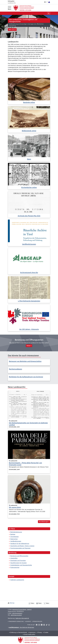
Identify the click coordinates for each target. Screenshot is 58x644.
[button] (2, 26)
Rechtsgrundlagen (15, 369)
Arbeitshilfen (14, 558)
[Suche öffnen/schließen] (49, 13)
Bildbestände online (29, 131)
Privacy (39, 632)
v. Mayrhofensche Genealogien (29, 301)
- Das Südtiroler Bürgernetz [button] (21, 627)
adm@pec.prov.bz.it (16, 615)
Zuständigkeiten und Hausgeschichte (21, 565)
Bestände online (29, 102)
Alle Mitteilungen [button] (44, 522)
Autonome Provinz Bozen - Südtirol (22, 609)
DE (45, 2)
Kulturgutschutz (15, 567)
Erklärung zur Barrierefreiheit (18, 632)
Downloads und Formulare (18, 561)
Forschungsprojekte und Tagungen (20, 548)
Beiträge (13, 534)
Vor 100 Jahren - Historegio (29, 329)
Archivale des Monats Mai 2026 (29, 216)
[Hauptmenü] (10, 8)
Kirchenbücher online (29, 187)
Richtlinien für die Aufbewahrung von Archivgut (26, 377)
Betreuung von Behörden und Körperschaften (25, 361)
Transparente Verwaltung (16, 621)
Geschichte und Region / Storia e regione (22, 546)
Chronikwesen (14, 537)
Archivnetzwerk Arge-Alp (29, 272)
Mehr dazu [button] (12, 30)
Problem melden (37, 621)
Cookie (46, 632)
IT (47, 2)
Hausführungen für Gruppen (18, 563)
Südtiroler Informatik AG (22, 618)
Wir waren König (15, 507)
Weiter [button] (29, 346)
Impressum (32, 632)
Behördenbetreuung (16, 532)
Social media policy (29, 634)
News (29, 159)
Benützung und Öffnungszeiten (19, 556)
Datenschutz (14, 539)
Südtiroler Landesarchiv (17, 580)
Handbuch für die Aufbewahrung (20, 544)
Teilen (31, 603)
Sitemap (12, 603)
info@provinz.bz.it (17, 613)
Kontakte (28, 621)
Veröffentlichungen (29, 244)
